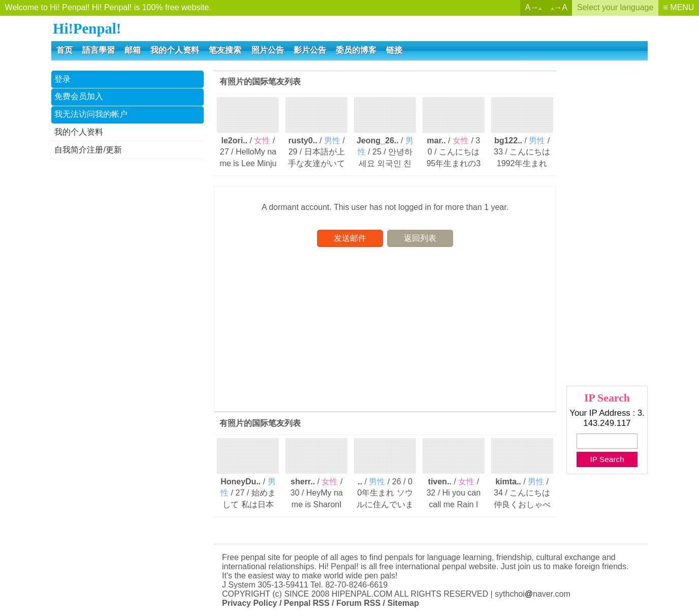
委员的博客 (356, 50)
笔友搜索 (225, 50)
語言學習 (99, 50)
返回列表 (420, 238)
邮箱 (133, 50)
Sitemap (403, 603)
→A (559, 7)
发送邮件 (350, 238)
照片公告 (268, 50)
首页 (65, 50)
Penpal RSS (307, 603)
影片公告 (310, 50)
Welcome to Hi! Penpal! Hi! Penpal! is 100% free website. (108, 7)
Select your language (615, 7)
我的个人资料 (175, 50)
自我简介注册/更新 (88, 150)
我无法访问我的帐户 (91, 114)
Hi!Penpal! (87, 28)
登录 (62, 79)
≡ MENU (679, 7)
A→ (533, 7)
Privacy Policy (250, 603)
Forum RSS (358, 603)
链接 (394, 50)
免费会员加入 (79, 96)
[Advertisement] (128, 322)
